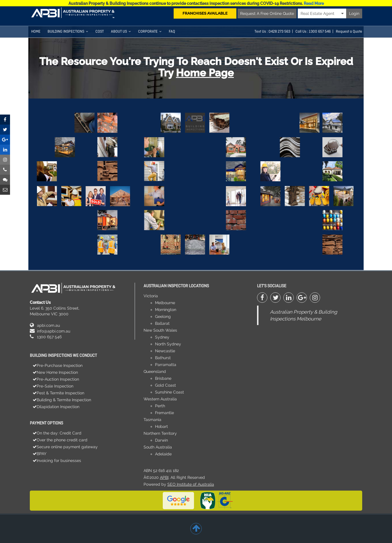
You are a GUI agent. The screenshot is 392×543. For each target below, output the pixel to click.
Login (354, 13)
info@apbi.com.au (54, 331)
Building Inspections (68, 32)
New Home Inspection (57, 372)
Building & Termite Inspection (64, 400)
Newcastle (165, 351)
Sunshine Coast (169, 392)
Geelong (163, 316)
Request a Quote (349, 32)
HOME (36, 32)
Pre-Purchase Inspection (60, 365)
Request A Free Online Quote (267, 13)
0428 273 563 (279, 32)
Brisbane (163, 378)
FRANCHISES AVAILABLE (205, 13)
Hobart (161, 426)
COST (100, 32)
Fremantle (164, 413)
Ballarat (162, 323)
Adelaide (163, 454)
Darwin (161, 440)
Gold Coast (165, 385)
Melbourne (165, 303)
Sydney (162, 337)
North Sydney (168, 344)
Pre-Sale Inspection (55, 386)
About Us (121, 32)
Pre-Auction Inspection (58, 379)
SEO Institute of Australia (191, 484)
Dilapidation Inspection (58, 407)
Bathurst (163, 358)
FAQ (172, 32)
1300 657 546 (49, 337)
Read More (314, 3)
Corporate (150, 32)
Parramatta (166, 365)
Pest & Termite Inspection (60, 393)
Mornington (166, 310)
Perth (160, 406)
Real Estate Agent (322, 13)
